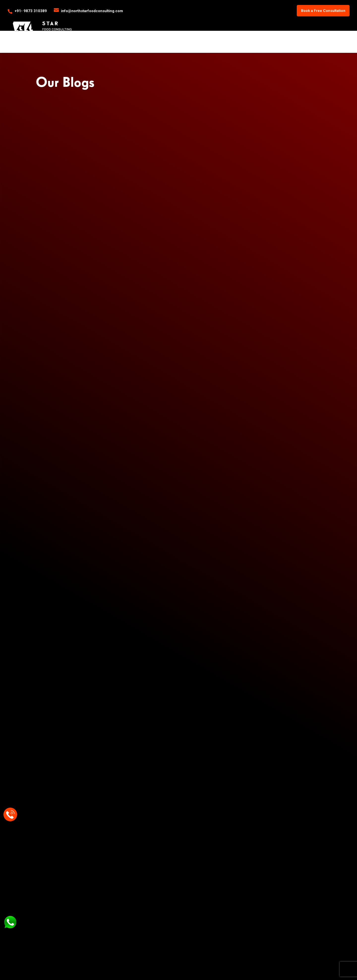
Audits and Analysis (172, 889)
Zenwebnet (218, 967)
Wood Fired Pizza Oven (115, 855)
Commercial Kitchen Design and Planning (173, 850)
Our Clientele (316, 20)
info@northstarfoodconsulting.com (219, 680)
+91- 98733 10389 (203, 689)
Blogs (293, 20)
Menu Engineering (171, 860)
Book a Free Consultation (323, 11)
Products (269, 20)
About (222, 20)
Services (241, 20)
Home (205, 20)
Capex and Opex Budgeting (178, 869)
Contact (342, 20)
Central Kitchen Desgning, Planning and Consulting (177, 879)
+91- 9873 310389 (31, 11)
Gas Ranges (106, 848)
